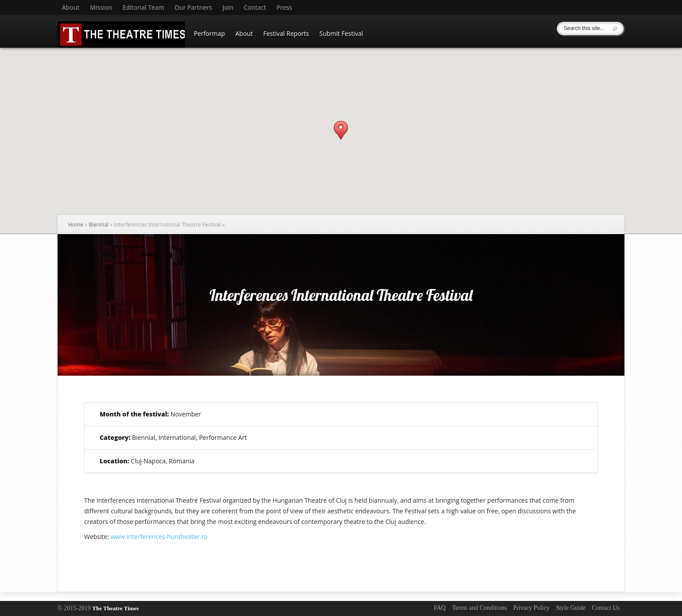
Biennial (99, 225)
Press (284, 8)
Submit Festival (341, 33)
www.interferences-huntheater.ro (159, 537)
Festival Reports (286, 33)
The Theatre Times (115, 608)
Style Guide (571, 608)
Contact (255, 8)
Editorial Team (143, 8)
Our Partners (193, 8)
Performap (209, 33)
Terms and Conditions (479, 608)
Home (76, 225)
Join (228, 8)
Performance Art (223, 437)
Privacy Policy (531, 608)
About (71, 8)
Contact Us (606, 608)
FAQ (440, 608)
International (177, 437)
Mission (101, 8)
